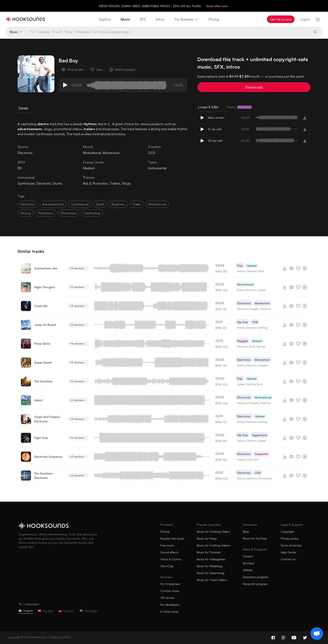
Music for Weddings (210, 566)
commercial (80, 204)
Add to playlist (122, 69)
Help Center (289, 552)
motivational (157, 204)
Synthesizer (26, 183)
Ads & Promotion (95, 183)
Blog (246, 532)
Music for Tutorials (209, 552)
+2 (78, 268)
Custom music (170, 591)
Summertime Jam (46, 268)
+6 (78, 438)
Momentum (111, 153)
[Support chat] (317, 634)
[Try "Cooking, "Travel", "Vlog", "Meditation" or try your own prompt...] (168, 32)
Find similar (72, 69)
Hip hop (261, 346)
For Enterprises (170, 584)
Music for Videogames (211, 559)
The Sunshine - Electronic (44, 476)
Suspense (261, 454)
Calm (256, 460)
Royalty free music (172, 538)
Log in (305, 19)
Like (96, 69)
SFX (143, 19)
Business (249, 563)
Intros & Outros (171, 559)
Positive (241, 271)
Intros (160, 19)
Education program (256, 577)
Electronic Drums (49, 183)
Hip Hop (243, 322)
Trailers (115, 183)
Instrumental (157, 168)
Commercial (265, 478)
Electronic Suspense (48, 457)
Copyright (287, 532)
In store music (170, 611)
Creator (248, 556)
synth (100, 204)
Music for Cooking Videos (214, 532)
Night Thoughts (45, 287)
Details (23, 108)
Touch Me (41, 306)
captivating (92, 213)
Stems (239, 107)
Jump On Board (45, 325)
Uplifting (263, 328)
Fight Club (41, 438)
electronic (28, 204)
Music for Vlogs (207, 538)
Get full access (281, 19)
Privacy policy (290, 538)
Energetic (254, 309)
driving (26, 213)
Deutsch (67, 611)
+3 (78, 306)
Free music (167, 545)
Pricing (214, 19)
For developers (170, 605)
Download (254, 87)
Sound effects (169, 552)
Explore (105, 19)
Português (89, 611)
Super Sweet (43, 362)
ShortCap (167, 566)
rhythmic (118, 204)
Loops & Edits (208, 107)
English (26, 611)
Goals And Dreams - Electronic (48, 419)
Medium (89, 168)
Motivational (92, 153)
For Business (186, 19)
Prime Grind (42, 344)
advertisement (53, 204)
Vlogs (126, 183)
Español (46, 611)
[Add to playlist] (305, 268)
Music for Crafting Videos (213, 545)
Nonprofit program (255, 584)
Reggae (243, 341)
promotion (46, 213)
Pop (240, 265)
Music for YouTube (255, 538)
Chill (255, 322)
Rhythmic (266, 309)
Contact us (288, 559)
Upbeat (252, 265)
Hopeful (241, 460)
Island (38, 400)
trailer (137, 204)
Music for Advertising (211, 573)
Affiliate (248, 570)
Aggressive (260, 435)
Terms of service (291, 545)
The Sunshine (43, 381)
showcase (69, 213)
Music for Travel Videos (212, 580)
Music (125, 19)
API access (167, 598)
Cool (249, 460)
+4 (78, 344)
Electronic (252, 271)
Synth (261, 271)
